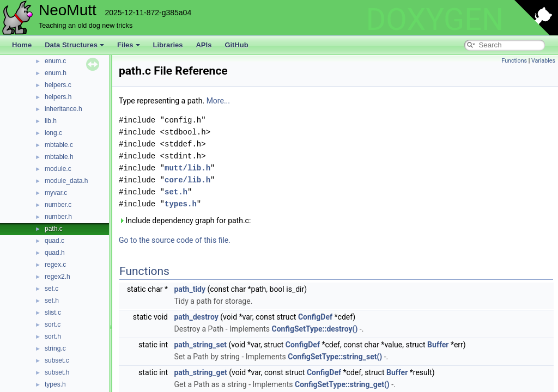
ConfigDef (315, 317)
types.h (55, 384)
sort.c (53, 324)
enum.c (55, 61)
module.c (58, 169)
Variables (543, 61)
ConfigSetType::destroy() (315, 329)
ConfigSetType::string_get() (342, 384)
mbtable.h (59, 157)
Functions (514, 61)
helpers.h (58, 97)
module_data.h (66, 181)
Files (129, 45)
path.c (54, 229)
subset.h (57, 372)
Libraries (168, 45)
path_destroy (196, 317)
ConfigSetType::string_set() (335, 357)
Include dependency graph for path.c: (185, 220)
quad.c (54, 241)
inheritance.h (63, 109)
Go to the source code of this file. (175, 240)
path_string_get (200, 372)
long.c (53, 133)
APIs (204, 45)
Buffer (438, 345)
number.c (58, 205)
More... (218, 101)
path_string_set (200, 345)
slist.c (53, 313)
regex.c (55, 265)
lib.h (51, 121)
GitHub (236, 45)
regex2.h (57, 277)
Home (22, 45)
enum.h (56, 73)
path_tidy (190, 289)
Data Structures (74, 45)
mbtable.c (59, 145)
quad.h (55, 253)
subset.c (57, 360)
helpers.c (58, 85)
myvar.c (56, 193)
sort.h (53, 336)
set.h (52, 301)
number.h (58, 217)
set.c (51, 289)
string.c (55, 348)
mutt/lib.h (187, 168)
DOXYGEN (435, 20)
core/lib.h (187, 180)
